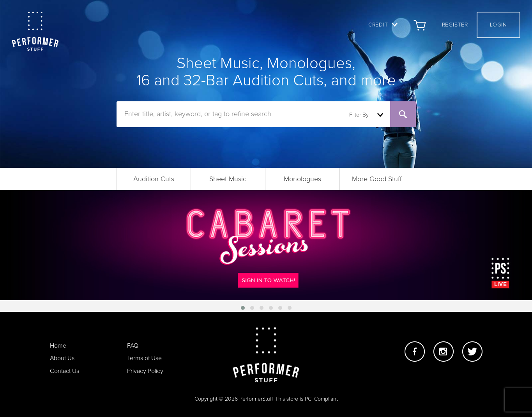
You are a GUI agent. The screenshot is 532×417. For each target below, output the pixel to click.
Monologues (302, 179)
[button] (243, 308)
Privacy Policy (145, 371)
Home (58, 346)
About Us (62, 358)
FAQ (133, 346)
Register (455, 25)
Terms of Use (144, 358)
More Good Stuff (377, 179)
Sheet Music (228, 179)
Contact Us (65, 371)
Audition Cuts (154, 179)
